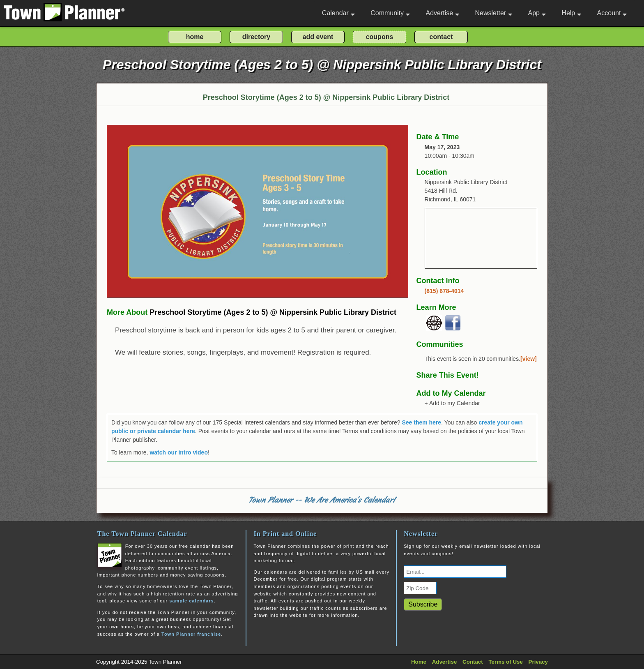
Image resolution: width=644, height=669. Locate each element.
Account (612, 13)
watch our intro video (179, 452)
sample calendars (191, 601)
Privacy (538, 662)
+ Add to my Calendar (452, 403)
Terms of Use (505, 662)
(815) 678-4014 (444, 291)
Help (571, 13)
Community (390, 13)
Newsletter (494, 13)
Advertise (442, 13)
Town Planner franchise (191, 634)
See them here (421, 422)
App (537, 13)
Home (419, 662)
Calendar (338, 13)
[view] (529, 359)
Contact (473, 662)
